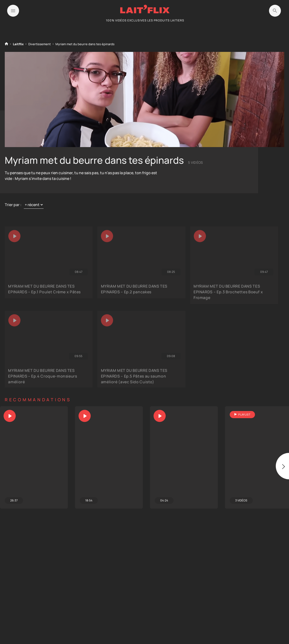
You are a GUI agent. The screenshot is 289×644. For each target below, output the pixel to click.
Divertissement (40, 44)
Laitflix (18, 44)
